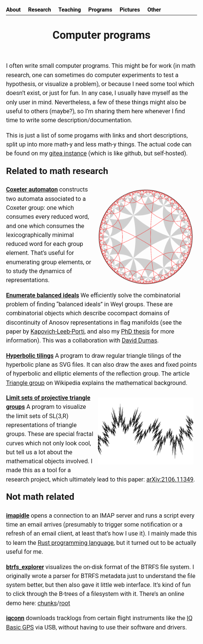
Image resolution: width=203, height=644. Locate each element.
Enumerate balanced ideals (42, 295)
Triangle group (25, 383)
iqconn (15, 618)
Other (154, 10)
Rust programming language (76, 543)
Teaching (70, 10)
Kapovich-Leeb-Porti (58, 332)
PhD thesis (135, 332)
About (13, 10)
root (65, 603)
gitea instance (68, 153)
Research (40, 10)
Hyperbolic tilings (30, 356)
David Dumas (139, 340)
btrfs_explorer (25, 567)
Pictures (130, 10)
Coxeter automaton (32, 190)
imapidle (18, 516)
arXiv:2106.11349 (170, 479)
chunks (47, 603)
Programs (100, 10)
